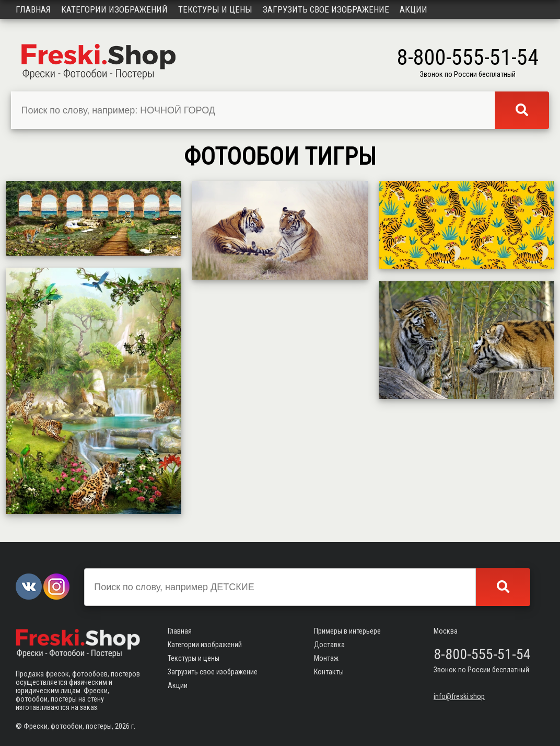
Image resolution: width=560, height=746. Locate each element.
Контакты (329, 672)
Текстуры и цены (215, 9)
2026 (122, 726)
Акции (413, 9)
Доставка (329, 645)
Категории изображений (114, 9)
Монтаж (326, 658)
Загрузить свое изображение (326, 9)
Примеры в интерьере (347, 631)
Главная (33, 9)
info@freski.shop (459, 696)
